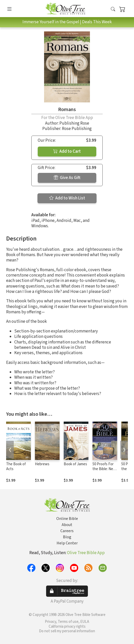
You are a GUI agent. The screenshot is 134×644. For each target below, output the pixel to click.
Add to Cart (67, 151)
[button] (113, 10)
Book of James (75, 464)
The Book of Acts (16, 467)
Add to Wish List (67, 198)
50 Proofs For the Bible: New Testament (104, 469)
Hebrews (42, 464)
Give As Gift (67, 178)
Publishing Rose (74, 123)
